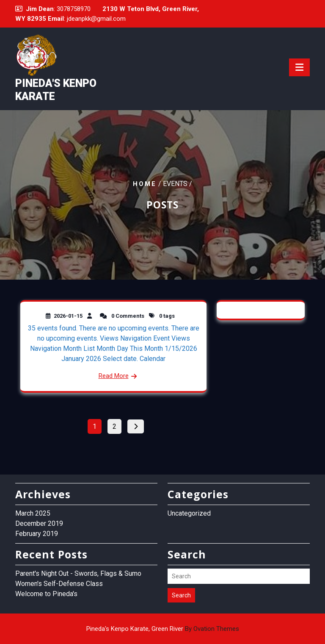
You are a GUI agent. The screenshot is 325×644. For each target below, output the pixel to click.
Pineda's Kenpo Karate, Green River (163, 629)
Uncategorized (189, 513)
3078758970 (74, 9)
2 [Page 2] (117, 425)
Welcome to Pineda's (46, 594)
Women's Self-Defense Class (59, 584)
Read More (114, 376)
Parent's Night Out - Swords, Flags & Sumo (78, 573)
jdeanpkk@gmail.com (96, 19)
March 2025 (33, 513)
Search (181, 595)
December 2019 (39, 523)
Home (145, 184)
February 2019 (37, 534)
